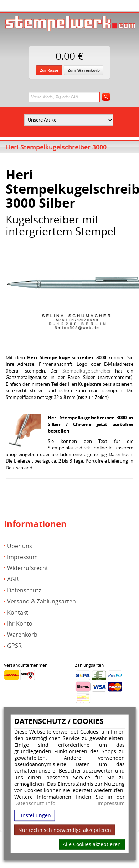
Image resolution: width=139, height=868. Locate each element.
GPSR (14, 646)
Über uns (20, 546)
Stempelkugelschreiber (87, 371)
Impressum (111, 803)
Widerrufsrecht (28, 568)
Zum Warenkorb (84, 70)
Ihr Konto (20, 624)
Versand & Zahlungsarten (42, 601)
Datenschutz (24, 590)
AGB (13, 579)
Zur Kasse (49, 70)
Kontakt (18, 613)
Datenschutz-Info (35, 803)
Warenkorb (22, 635)
